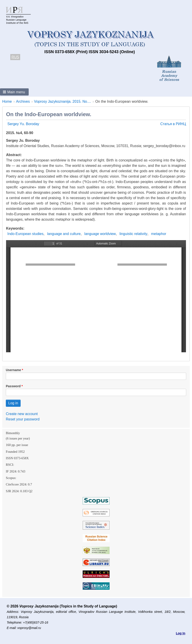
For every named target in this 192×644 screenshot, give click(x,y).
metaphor (159, 234)
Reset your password (23, 419)
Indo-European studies (25, 234)
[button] (14, 92)
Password (13, 386)
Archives (23, 101)
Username (13, 370)
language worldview (100, 234)
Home (7, 101)
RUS (15, 57)
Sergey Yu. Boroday (23, 124)
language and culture (64, 234)
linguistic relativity (133, 234)
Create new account (22, 414)
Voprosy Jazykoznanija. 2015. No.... (63, 101)
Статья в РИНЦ (173, 124)
